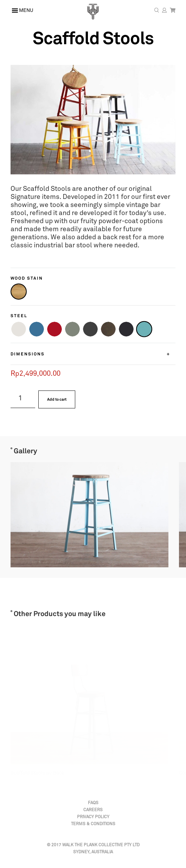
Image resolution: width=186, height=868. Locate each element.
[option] (84, 515)
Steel (19, 316)
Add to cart (57, 399)
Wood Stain (27, 278)
